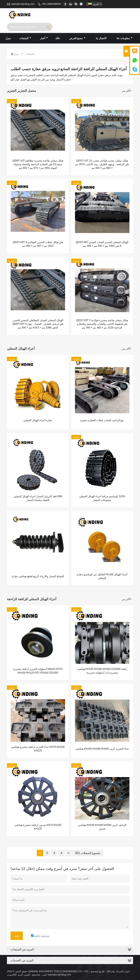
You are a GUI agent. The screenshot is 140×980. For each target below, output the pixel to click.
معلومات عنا (125, 38)
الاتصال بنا (101, 38)
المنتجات (25, 38)
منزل (8, 38)
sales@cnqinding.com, (23, 4)
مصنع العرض (77, 38)
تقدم (17, 936)
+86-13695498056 (51, 4)
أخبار (44, 38)
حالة (58, 38)
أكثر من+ (127, 91)
